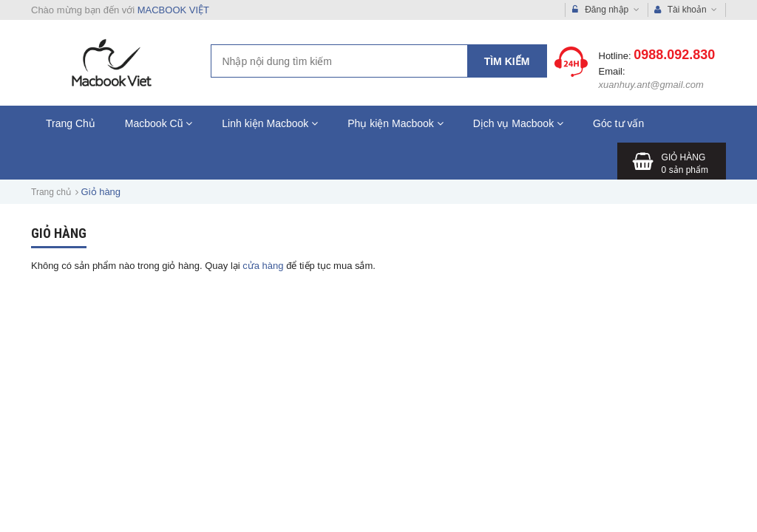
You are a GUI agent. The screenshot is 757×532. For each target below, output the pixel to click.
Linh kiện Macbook (270, 123)
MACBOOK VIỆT (173, 10)
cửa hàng (263, 266)
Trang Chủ (71, 123)
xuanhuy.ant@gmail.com (651, 85)
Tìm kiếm (507, 61)
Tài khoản (686, 10)
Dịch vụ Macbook (518, 123)
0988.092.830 (674, 55)
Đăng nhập (606, 10)
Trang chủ (51, 192)
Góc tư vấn (618, 123)
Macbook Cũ (159, 123)
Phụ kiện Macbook (396, 123)
